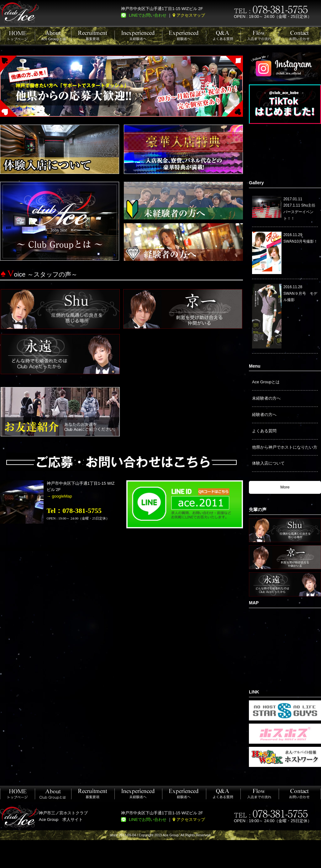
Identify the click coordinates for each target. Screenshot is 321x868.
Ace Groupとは (266, 382)
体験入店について (268, 463)
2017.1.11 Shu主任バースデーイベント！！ (299, 212)
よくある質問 (264, 431)
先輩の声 (258, 509)
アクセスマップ (191, 15)
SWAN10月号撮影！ (300, 241)
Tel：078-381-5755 (74, 511)
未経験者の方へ (266, 398)
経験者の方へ (264, 415)
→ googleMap (59, 496)
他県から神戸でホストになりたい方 (285, 447)
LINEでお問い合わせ (148, 15)
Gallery (256, 183)
